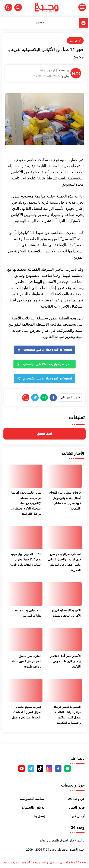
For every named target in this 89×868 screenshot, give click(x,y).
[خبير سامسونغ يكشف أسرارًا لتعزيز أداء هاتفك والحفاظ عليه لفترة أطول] (25, 690)
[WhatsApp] (44, 398)
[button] (8, 7)
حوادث (74, 41)
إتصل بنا (39, 816)
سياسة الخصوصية (32, 799)
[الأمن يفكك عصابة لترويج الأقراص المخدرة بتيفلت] (64, 594)
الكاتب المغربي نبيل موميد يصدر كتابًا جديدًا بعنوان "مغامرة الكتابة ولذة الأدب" (25, 559)
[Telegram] (35, 398)
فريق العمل (77, 807)
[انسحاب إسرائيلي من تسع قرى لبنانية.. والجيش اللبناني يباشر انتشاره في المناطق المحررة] (64, 538)
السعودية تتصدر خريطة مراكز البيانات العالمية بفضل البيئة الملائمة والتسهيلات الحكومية (67, 715)
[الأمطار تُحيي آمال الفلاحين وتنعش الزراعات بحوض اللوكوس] (64, 640)
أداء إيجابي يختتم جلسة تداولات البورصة (28, 613)
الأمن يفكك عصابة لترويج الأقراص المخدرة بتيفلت (66, 613)
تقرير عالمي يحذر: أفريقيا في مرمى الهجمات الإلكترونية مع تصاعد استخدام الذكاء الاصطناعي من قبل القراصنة (26, 503)
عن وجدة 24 (76, 799)
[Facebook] (53, 398)
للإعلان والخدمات (33, 807)
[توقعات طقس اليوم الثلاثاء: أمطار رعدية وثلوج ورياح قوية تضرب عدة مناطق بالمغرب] (64, 476)
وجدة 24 (51, 850)
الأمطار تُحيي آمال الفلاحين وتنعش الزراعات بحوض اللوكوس (65, 661)
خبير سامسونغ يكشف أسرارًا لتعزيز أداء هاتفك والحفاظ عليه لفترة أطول (27, 712)
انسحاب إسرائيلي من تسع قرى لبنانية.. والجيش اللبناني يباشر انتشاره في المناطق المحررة (64, 562)
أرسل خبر (78, 816)
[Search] (18, 7)
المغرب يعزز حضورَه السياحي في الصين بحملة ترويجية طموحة (27, 661)
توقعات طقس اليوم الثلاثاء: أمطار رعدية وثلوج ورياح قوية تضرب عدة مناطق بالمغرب (65, 501)
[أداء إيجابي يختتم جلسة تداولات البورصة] (25, 594)
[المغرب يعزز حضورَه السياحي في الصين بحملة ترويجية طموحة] (25, 640)
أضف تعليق (44, 434)
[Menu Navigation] (74, 7)
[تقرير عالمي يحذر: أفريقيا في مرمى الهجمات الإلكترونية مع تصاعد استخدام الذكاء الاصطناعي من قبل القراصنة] (25, 476)
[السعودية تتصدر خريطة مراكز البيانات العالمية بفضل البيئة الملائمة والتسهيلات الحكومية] (64, 690)
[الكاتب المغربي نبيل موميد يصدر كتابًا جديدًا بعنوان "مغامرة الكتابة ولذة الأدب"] (25, 538)
